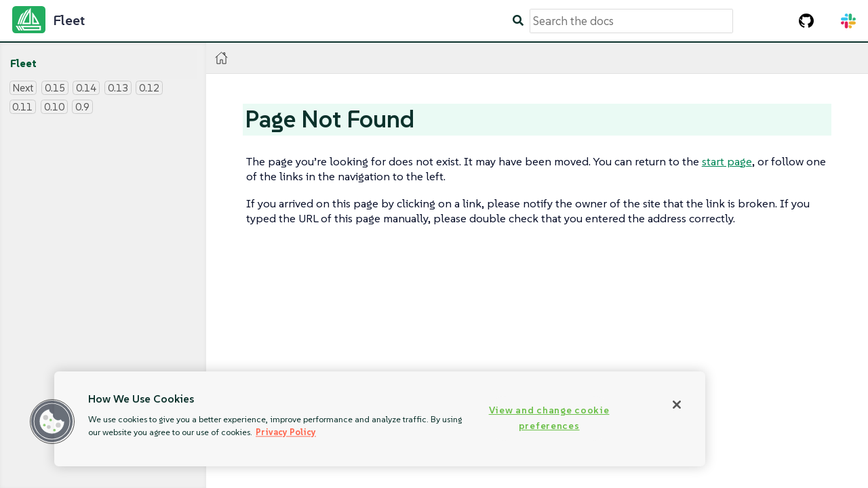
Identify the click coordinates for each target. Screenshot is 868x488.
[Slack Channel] (848, 21)
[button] (52, 422)
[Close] (677, 405)
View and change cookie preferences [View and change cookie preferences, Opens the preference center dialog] (549, 418)
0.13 (118, 88)
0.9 (82, 107)
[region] (380, 419)
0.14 (86, 88)
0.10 (54, 107)
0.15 (55, 88)
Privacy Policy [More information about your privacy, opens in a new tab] (286, 432)
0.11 (22, 107)
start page (727, 161)
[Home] (221, 58)
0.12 (149, 88)
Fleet (23, 63)
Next (23, 88)
